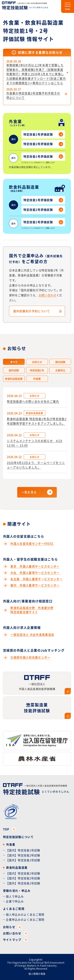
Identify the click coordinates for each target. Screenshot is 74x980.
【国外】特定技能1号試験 (23, 860)
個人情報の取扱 (37, 974)
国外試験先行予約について (32, 311)
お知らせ (12, 927)
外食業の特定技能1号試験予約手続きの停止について (33, 95)
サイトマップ (15, 940)
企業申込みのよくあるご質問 (25, 920)
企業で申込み (15, 901)
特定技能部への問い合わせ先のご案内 (33, 401)
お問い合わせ (48, 295)
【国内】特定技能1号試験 (23, 850)
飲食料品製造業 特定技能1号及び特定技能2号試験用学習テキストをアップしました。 (37, 421)
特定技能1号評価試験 (43, 134)
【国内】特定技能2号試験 (23, 855)
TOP (9, 829)
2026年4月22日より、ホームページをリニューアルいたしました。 (36, 465)
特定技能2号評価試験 (43, 144)
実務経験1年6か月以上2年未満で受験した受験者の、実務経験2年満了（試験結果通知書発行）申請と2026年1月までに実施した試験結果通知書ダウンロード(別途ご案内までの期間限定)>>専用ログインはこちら (36, 74)
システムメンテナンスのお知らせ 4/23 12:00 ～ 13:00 (35, 443)
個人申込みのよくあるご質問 (25, 915)
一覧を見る (29, 492)
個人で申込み (15, 896)
